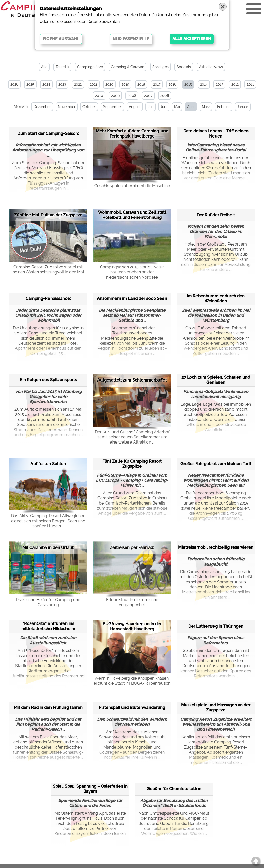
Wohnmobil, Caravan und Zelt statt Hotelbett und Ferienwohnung (132, 215)
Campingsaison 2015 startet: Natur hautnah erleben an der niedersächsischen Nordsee (132, 272)
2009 (115, 96)
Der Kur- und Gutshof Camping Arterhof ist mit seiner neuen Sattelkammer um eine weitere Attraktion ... (132, 437)
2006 (165, 96)
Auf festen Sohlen (48, 464)
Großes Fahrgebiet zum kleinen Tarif (216, 464)
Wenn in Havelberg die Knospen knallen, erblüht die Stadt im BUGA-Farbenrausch (132, 681)
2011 (250, 84)
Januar (242, 107)
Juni (163, 107)
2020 (109, 84)
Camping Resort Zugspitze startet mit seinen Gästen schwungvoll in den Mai (48, 269)
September (112, 107)
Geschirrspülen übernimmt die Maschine (132, 185)
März (205, 107)
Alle (44, 67)
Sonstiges (160, 67)
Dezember (41, 107)
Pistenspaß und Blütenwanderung (132, 707)
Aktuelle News (211, 67)
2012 (235, 84)
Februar (223, 107)
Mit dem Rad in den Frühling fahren (48, 707)
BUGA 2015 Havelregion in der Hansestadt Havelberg (132, 626)
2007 (148, 96)
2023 (62, 84)
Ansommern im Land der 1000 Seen (132, 299)
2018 (141, 84)
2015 (188, 84)
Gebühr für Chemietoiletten (174, 789)
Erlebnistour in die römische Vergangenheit (132, 602)
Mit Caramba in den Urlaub (48, 548)
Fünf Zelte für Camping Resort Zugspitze (132, 464)
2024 (46, 84)
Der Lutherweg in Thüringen (216, 626)
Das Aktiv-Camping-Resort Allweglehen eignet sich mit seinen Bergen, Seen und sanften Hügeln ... (48, 521)
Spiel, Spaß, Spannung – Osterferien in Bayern (90, 789)
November (66, 107)
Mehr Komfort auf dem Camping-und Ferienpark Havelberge (132, 134)
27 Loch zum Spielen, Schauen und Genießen (216, 380)
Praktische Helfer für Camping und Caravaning (48, 602)
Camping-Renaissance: (48, 299)
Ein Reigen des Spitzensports (48, 380)
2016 (172, 84)
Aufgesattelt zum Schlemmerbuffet (132, 380)
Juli (150, 107)
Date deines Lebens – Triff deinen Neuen (216, 133)
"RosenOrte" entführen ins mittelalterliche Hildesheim (48, 626)
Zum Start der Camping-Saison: (48, 133)
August (134, 107)
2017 (157, 84)
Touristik (62, 67)
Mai (176, 107)
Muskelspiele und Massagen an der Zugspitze (216, 707)
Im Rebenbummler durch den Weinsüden (216, 299)
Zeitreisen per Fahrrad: (132, 548)
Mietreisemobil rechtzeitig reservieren (216, 547)
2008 (132, 96)
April (190, 107)
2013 (219, 84)
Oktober (88, 107)
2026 (14, 84)
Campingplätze (90, 67)
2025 (30, 84)
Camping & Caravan (128, 67)
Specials (184, 67)
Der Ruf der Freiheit (216, 215)
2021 (94, 84)
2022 (78, 84)
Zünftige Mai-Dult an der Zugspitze (48, 215)
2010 (99, 96)
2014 (204, 84)
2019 (125, 84)
